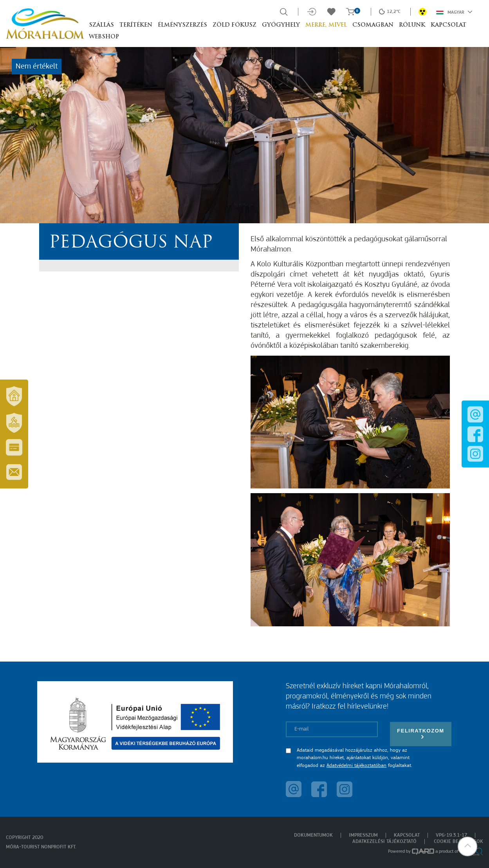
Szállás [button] (101, 25)
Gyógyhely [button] (281, 25)
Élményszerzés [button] (182, 25)
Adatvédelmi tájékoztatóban (356, 766)
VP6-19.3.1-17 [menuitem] (451, 835)
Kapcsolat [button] (448, 25)
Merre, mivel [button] (326, 25)
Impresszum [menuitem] (363, 835)
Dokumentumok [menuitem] (313, 835)
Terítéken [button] (136, 25)
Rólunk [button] (412, 25)
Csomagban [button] (373, 25)
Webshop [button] (104, 37)
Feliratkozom (420, 734)
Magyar (454, 12)
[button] (467, 846)
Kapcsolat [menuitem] (407, 835)
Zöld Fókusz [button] (235, 25)
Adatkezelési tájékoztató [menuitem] (384, 842)
